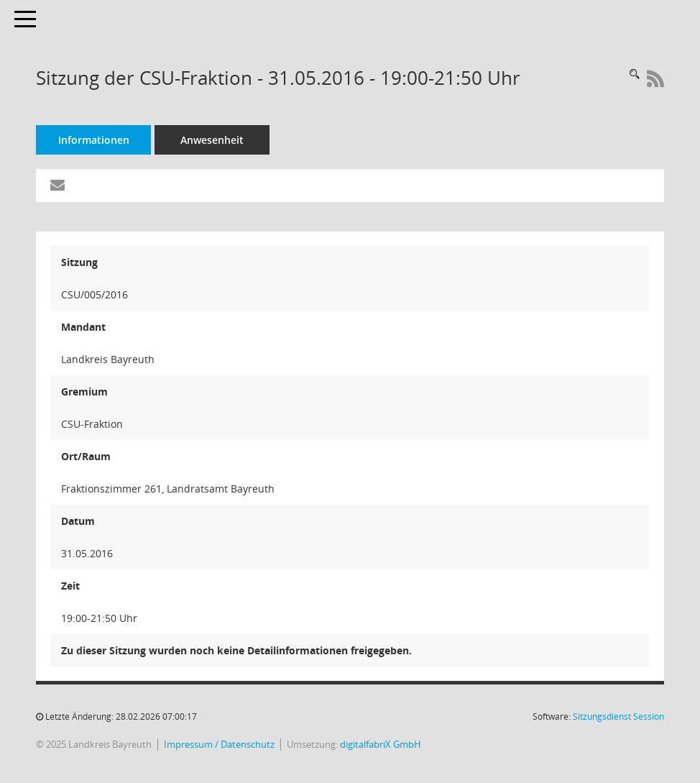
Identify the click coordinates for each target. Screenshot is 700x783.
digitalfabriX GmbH (381, 745)
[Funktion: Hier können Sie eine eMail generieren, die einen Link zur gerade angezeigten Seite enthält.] (57, 186)
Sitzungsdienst (618, 716)
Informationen (94, 140)
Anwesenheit (212, 140)
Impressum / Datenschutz (219, 745)
